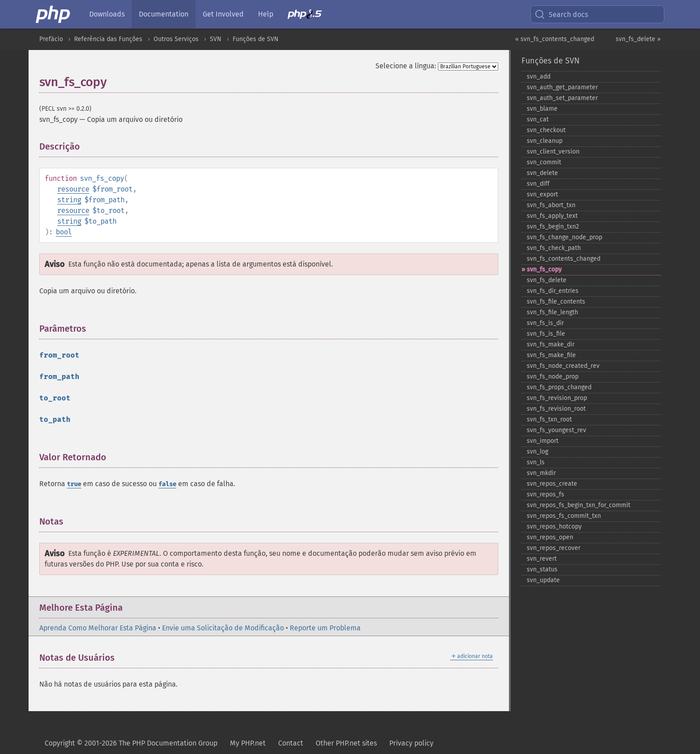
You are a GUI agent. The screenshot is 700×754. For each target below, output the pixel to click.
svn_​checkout (546, 130)
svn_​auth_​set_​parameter (562, 98)
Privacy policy (411, 743)
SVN (216, 39)
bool (64, 232)
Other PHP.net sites (346, 743)
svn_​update (543, 580)
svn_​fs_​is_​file (546, 334)
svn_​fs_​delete (547, 280)
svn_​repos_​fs (546, 494)
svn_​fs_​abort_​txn (551, 205)
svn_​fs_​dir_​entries (553, 291)
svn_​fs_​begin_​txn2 (553, 227)
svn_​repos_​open (550, 537)
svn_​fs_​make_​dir (551, 344)
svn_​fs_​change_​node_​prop (565, 237)
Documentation (164, 14)
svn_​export (542, 194)
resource (73, 189)
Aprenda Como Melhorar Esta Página (98, 628)
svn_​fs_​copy (544, 269)
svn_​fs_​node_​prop (553, 377)
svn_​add (539, 77)
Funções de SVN (256, 39)
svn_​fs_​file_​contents (556, 302)
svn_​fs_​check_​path (554, 248)
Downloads (107, 14)
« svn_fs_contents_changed (555, 39)
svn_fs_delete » (638, 39)
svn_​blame (542, 109)
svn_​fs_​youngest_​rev (556, 430)
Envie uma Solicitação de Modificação (223, 628)
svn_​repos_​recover (554, 548)
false (167, 484)
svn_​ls (536, 462)
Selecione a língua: (406, 66)
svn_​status (542, 569)
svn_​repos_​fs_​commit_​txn (564, 516)
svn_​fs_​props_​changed (559, 387)
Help (266, 14)
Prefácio (51, 39)
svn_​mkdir (541, 473)
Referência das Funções (108, 39)
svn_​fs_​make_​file (551, 355)
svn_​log (537, 452)
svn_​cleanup (545, 141)
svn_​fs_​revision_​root (556, 409)
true (74, 484)
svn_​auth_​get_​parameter (562, 87)
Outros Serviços (176, 39)
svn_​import (543, 441)
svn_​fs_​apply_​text (552, 216)
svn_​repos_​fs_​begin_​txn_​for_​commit (579, 505)
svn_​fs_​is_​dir (545, 323)
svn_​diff (538, 184)
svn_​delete (542, 173)
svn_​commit (544, 162)
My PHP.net (248, 743)
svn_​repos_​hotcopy (554, 527)
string (69, 200)
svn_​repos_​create (552, 484)
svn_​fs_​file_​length (552, 312)
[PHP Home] (54, 14)
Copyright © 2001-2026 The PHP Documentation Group (131, 743)
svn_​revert (542, 559)
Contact (291, 743)
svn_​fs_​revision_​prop (557, 398)
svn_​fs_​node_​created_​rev (563, 366)
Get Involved (223, 14)
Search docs (561, 14)
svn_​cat (538, 119)
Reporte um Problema (325, 628)
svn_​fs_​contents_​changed (564, 259)
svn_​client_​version (553, 152)
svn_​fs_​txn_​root (549, 419)
